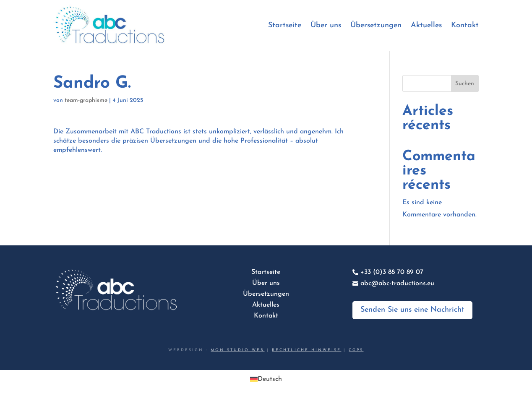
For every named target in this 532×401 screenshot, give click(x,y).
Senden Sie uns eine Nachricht (412, 310)
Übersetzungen (376, 25)
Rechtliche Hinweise (306, 350)
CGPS (356, 350)
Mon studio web (237, 350)
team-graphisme (86, 100)
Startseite (285, 25)
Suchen (465, 84)
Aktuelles (426, 25)
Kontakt (465, 25)
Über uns (326, 25)
